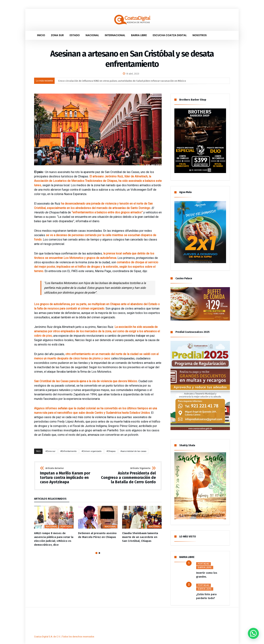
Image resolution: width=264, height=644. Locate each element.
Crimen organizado (92, 451)
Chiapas (112, 451)
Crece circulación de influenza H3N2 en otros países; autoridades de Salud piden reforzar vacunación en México (122, 81)
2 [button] (99, 553)
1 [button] (96, 553)
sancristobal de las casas (134, 451)
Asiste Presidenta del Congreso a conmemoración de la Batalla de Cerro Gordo (128, 476)
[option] (54, 526)
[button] (254, 636)
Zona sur (51, 451)
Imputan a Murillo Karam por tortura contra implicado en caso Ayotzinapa (68, 476)
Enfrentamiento (69, 451)
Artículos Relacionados (50, 499)
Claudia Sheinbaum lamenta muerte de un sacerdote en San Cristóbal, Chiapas (140, 537)
